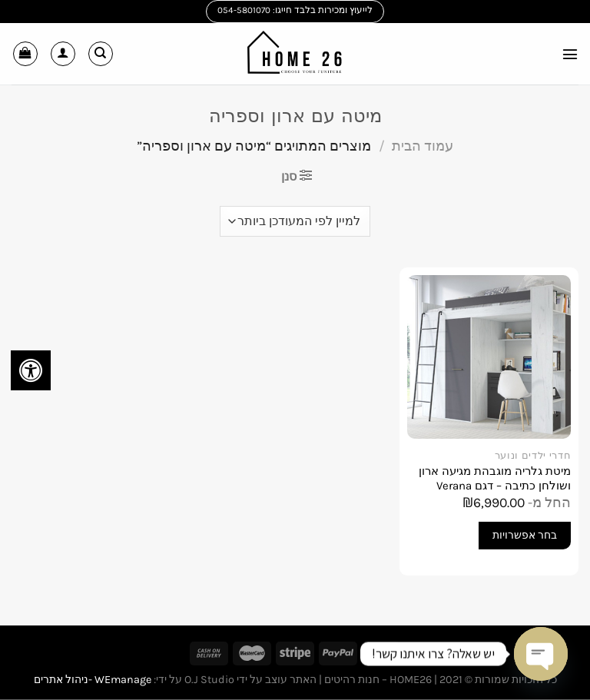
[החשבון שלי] (63, 54)
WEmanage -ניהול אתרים (93, 680)
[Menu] (569, 53)
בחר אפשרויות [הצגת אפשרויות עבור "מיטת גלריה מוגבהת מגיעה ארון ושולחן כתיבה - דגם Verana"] (525, 535)
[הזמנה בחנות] (295, 221)
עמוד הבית (423, 146)
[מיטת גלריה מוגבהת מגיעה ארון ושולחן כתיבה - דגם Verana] (489, 357)
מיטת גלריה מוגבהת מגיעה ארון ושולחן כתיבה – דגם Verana (495, 479)
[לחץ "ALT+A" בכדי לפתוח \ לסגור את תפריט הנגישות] (31, 370)
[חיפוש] (101, 54)
